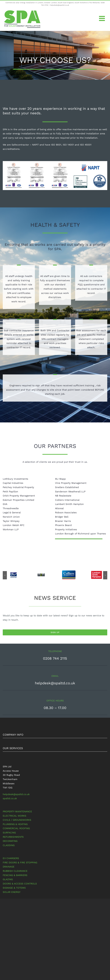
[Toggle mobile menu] (102, 18)
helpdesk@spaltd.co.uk (60, 5)
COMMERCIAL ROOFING (16, 828)
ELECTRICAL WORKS (14, 816)
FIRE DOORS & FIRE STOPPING (20, 862)
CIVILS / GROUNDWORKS (17, 820)
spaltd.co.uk (10, 798)
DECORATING (10, 841)
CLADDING (9, 845)
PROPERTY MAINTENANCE (17, 811)
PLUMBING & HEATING (15, 824)
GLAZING (8, 879)
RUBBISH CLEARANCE (15, 871)
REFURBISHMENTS (13, 837)
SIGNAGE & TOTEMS (14, 888)
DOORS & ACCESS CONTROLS (20, 884)
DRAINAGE (9, 867)
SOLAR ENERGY (12, 892)
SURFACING (9, 833)
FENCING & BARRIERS (15, 875)
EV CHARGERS (11, 858)
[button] (5, 575)
